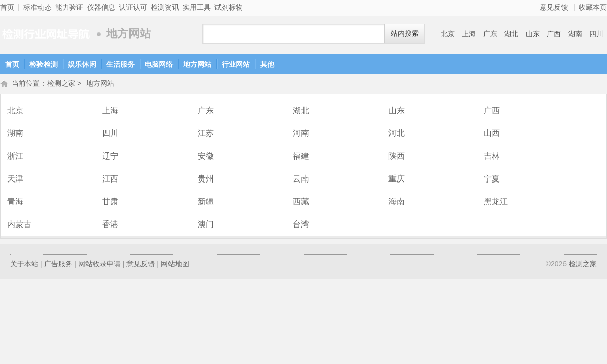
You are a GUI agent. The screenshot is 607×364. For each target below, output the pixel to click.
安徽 (206, 157)
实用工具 (197, 7)
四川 (596, 34)
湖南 (575, 34)
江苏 (206, 134)
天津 (15, 180)
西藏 (301, 202)
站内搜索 (405, 34)
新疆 (206, 202)
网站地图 (175, 265)
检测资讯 (165, 7)
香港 (110, 225)
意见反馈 (554, 7)
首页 (7, 7)
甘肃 (110, 202)
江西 (110, 180)
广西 (554, 34)
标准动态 (37, 7)
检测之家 (46, 34)
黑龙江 (496, 202)
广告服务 (58, 265)
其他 (267, 64)
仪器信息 (101, 7)
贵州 (206, 180)
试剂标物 (229, 7)
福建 (301, 157)
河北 (397, 134)
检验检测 (44, 64)
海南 (397, 202)
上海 (469, 34)
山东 (533, 34)
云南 (301, 180)
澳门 (206, 225)
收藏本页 (593, 7)
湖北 (511, 34)
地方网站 (197, 64)
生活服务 (120, 64)
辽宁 (110, 157)
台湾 (301, 225)
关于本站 (24, 265)
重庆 (397, 180)
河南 (301, 134)
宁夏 (492, 180)
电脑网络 (159, 64)
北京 (448, 34)
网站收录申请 (100, 265)
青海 (15, 202)
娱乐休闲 (82, 64)
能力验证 (69, 7)
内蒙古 (19, 225)
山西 (492, 134)
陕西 (397, 157)
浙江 (15, 157)
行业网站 (236, 64)
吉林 (492, 157)
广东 (490, 34)
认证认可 (133, 7)
